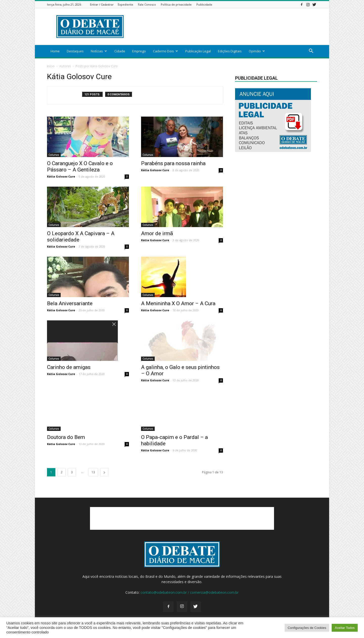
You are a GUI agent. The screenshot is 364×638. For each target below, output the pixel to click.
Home (55, 51)
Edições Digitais (230, 51)
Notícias (99, 51)
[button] (311, 51)
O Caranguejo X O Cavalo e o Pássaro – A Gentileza (80, 167)
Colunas (54, 155)
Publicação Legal (198, 51)
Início (51, 66)
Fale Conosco (147, 4)
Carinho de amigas (69, 367)
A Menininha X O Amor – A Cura (178, 303)
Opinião (257, 51)
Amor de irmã (157, 233)
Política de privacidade (176, 4)
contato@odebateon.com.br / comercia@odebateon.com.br (190, 592)
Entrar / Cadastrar (102, 4)
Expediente (126, 4)
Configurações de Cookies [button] (307, 628)
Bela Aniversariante (70, 303)
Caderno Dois (165, 51)
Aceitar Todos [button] (345, 628)
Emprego (139, 51)
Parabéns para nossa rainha (173, 163)
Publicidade (204, 4)
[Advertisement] (225, 27)
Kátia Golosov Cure (61, 176)
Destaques (75, 51)
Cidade (120, 51)
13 (93, 472)
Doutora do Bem (66, 437)
